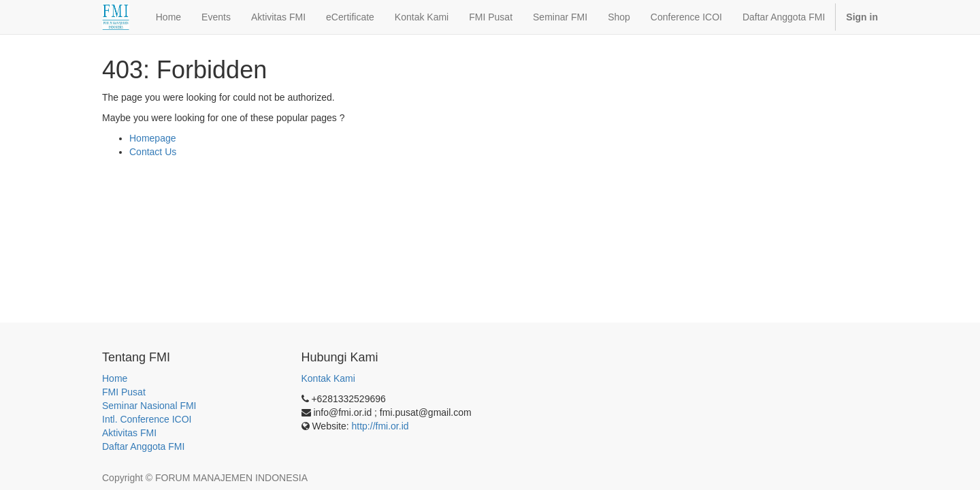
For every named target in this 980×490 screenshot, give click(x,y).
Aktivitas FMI (129, 433)
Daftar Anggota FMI (143, 446)
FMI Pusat (124, 392)
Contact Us (153, 152)
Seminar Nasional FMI (149, 406)
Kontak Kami (328, 378)
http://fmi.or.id (380, 426)
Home (115, 378)
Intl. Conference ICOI (147, 419)
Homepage (153, 138)
